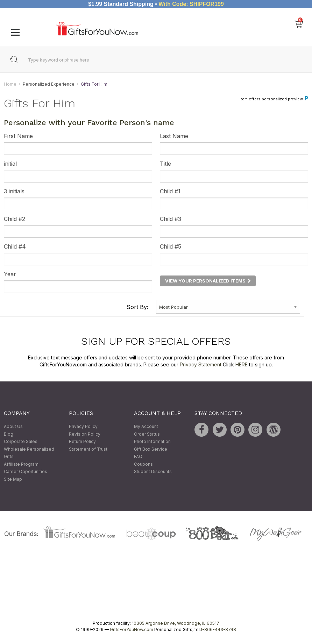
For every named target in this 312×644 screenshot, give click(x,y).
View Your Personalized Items (208, 281)
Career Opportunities (26, 472)
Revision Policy (85, 434)
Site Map (13, 479)
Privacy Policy (83, 426)
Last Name (174, 136)
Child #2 (15, 219)
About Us (13, 426)
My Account (146, 426)
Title (165, 164)
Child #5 (171, 247)
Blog (9, 434)
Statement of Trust (88, 449)
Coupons (143, 464)
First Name (18, 136)
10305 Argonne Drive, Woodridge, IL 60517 (176, 623)
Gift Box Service (151, 449)
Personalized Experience (49, 84)
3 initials (14, 192)
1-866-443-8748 (218, 629)
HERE (242, 364)
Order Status (147, 434)
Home (10, 84)
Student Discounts (153, 472)
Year (10, 274)
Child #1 (170, 192)
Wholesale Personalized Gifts (29, 453)
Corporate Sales (21, 441)
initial (10, 164)
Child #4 (15, 247)
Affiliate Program (21, 464)
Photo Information (152, 441)
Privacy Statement (201, 364)
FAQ (138, 457)
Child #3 (171, 219)
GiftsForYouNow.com (132, 629)
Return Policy (82, 441)
